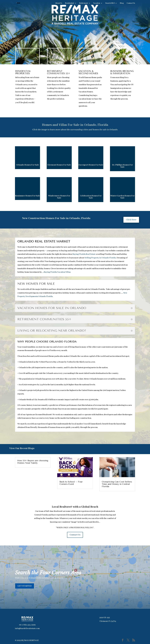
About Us (59, 3)
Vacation (97, 3)
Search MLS (110, 3)
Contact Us (131, 3)
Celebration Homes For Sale (91, 197)
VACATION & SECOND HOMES (88, 72)
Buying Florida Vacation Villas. (57, 272)
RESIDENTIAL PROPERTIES (23, 72)
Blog (122, 3)
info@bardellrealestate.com (27, 628)
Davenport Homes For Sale (91, 165)
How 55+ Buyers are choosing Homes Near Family (33, 462)
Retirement (84, 3)
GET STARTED (25, 586)
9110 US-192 (105, 618)
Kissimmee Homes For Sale (27, 196)
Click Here (131, 220)
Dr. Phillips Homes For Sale (122, 166)
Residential (70, 3)
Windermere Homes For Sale (59, 197)
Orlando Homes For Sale (28, 165)
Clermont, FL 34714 (108, 621)
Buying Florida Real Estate (84, 254)
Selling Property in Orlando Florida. (100, 258)
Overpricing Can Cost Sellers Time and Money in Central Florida (117, 484)
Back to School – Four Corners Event (71, 483)
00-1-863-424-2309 (27, 625)
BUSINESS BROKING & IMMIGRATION (122, 72)
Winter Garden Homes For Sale (122, 197)
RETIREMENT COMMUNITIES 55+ (59, 72)
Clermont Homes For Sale (59, 165)
